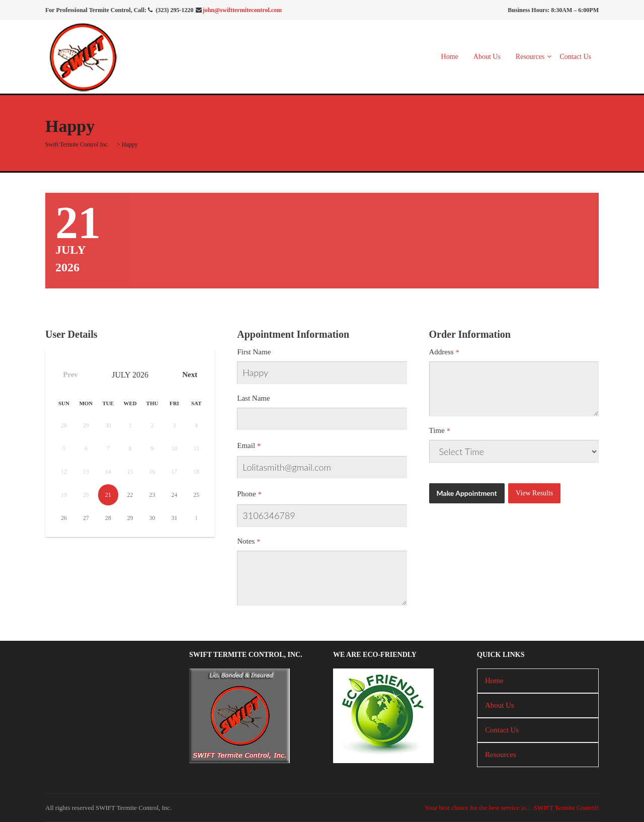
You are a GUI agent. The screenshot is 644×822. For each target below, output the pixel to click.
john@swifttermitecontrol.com (242, 10)
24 (174, 495)
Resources (530, 57)
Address (441, 352)
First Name (254, 352)
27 (86, 518)
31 (174, 518)
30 (152, 518)
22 (130, 495)
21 (108, 495)
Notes (246, 541)
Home (450, 57)
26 (64, 518)
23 (152, 495)
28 (108, 518)
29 (130, 518)
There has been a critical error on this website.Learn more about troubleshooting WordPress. (514, 452)
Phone (247, 494)
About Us (487, 57)
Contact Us (575, 57)
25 (196, 495)
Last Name (253, 398)
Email (246, 445)
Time (437, 430)
